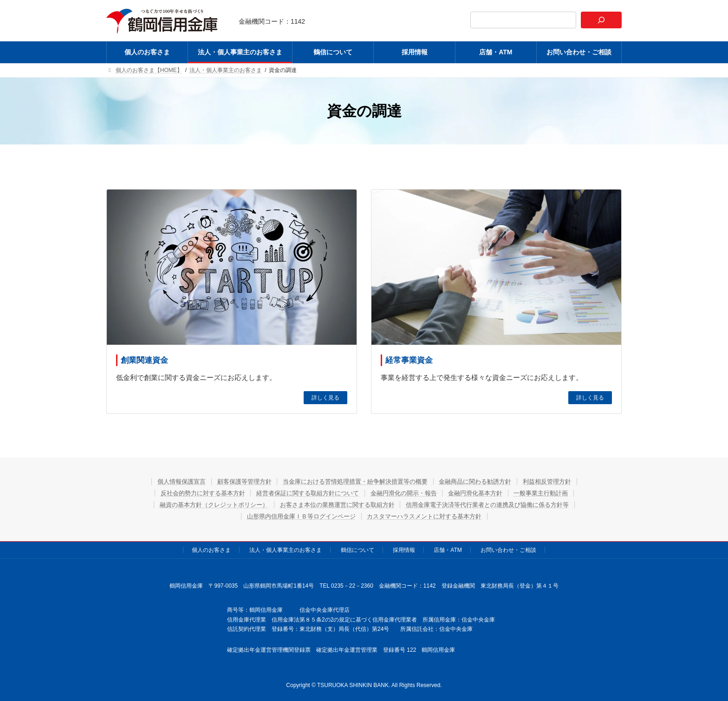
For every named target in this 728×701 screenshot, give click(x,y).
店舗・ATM (448, 550)
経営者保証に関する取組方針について (302, 493)
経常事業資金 (409, 360)
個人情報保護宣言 (165, 481)
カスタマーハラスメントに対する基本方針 (429, 516)
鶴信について (357, 550)
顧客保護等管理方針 (234, 481)
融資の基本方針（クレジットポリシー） (201, 504)
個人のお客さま (211, 550)
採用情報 (404, 550)
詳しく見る (325, 398)
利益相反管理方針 (564, 481)
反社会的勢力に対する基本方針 (188, 493)
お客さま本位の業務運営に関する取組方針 (335, 504)
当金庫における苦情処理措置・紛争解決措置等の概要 (355, 481)
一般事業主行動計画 (557, 493)
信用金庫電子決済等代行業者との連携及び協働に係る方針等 (498, 504)
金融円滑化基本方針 (485, 493)
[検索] (601, 20)
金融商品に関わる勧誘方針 (485, 481)
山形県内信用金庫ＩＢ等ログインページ (296, 516)
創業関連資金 (144, 360)
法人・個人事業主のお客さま (286, 550)
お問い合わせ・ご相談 (508, 550)
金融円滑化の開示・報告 (407, 493)
